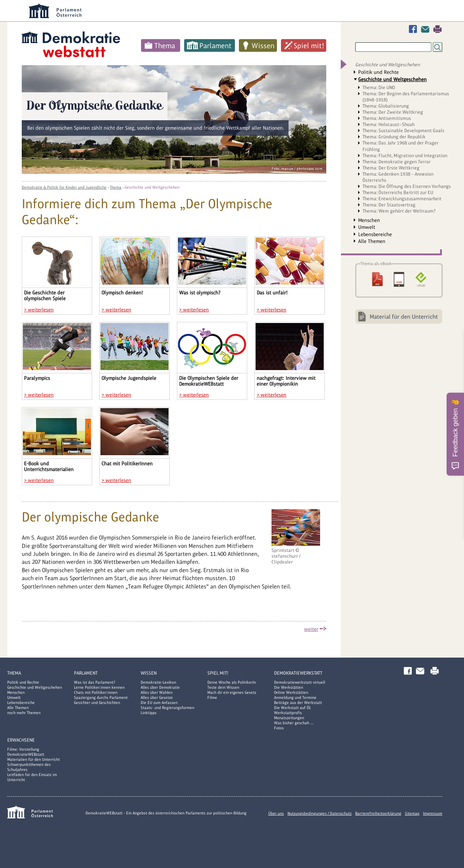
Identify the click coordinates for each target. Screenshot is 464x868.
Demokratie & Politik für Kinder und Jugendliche (64, 187)
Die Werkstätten (289, 687)
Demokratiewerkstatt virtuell (300, 682)
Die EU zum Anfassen (159, 703)
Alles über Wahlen (157, 692)
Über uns (276, 813)
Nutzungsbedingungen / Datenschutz (320, 813)
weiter (311, 629)
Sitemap (412, 813)
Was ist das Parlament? (95, 682)
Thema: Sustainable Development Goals (403, 131)
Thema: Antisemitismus (387, 118)
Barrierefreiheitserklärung (378, 813)
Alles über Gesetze (157, 697)
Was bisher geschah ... (294, 723)
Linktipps (149, 713)
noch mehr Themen (24, 713)
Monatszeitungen (289, 718)
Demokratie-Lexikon (158, 682)
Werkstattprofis (288, 713)
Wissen (263, 46)
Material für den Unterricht (404, 317)
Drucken (438, 29)
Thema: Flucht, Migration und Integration (405, 156)
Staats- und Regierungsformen (167, 708)
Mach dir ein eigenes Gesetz (232, 692)
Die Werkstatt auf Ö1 (293, 708)
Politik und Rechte (378, 72)
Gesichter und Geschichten (97, 703)
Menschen (369, 220)
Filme (212, 697)
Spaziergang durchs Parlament (101, 697)
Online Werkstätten (291, 692)
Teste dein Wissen (223, 687)
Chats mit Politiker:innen (96, 692)
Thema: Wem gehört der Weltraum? (399, 211)
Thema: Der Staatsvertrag (389, 205)
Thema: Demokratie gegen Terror (397, 162)
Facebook (414, 29)
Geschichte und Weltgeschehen (152, 187)
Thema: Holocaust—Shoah (389, 124)
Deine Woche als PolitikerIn (232, 682)
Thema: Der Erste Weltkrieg (391, 168)
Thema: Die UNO (379, 87)
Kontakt (427, 29)
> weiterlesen (39, 310)
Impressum (433, 813)
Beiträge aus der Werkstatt (298, 703)
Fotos (279, 728)
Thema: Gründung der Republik (394, 137)
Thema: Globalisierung (386, 106)
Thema (165, 46)
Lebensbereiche (375, 234)
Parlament (216, 46)
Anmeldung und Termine (295, 697)
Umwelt (367, 227)
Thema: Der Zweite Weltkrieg (393, 112)
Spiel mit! (309, 46)
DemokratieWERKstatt (298, 673)
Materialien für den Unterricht (34, 759)
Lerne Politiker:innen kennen (99, 687)
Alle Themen (372, 241)
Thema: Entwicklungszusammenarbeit (402, 199)
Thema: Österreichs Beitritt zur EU (398, 192)
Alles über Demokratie (160, 687)
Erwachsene (21, 740)
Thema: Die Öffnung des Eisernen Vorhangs (407, 186)
